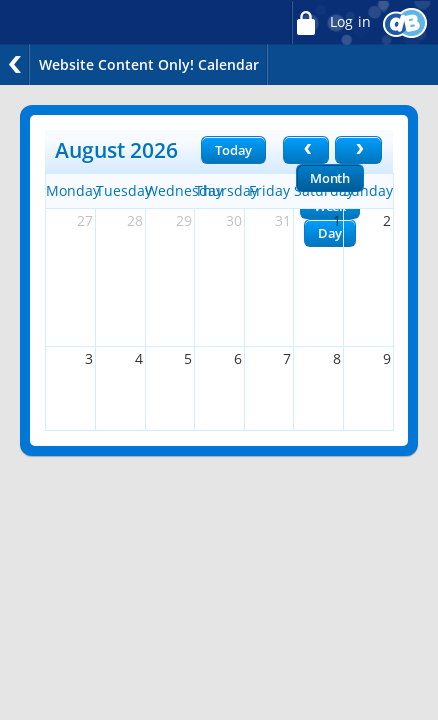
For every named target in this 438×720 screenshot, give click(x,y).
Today (233, 150)
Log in (331, 22)
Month (330, 178)
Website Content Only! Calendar (149, 64)
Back (15, 64)
